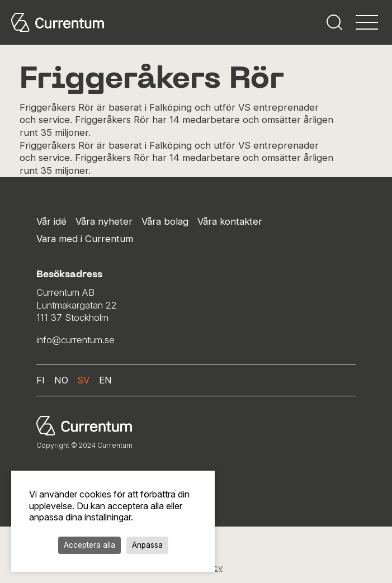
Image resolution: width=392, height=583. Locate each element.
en (105, 380)
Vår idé (51, 221)
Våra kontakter (230, 221)
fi (41, 380)
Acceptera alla (89, 545)
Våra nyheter (104, 221)
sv (83, 380)
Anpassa (147, 545)
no (61, 380)
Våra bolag (165, 221)
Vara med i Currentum (85, 239)
